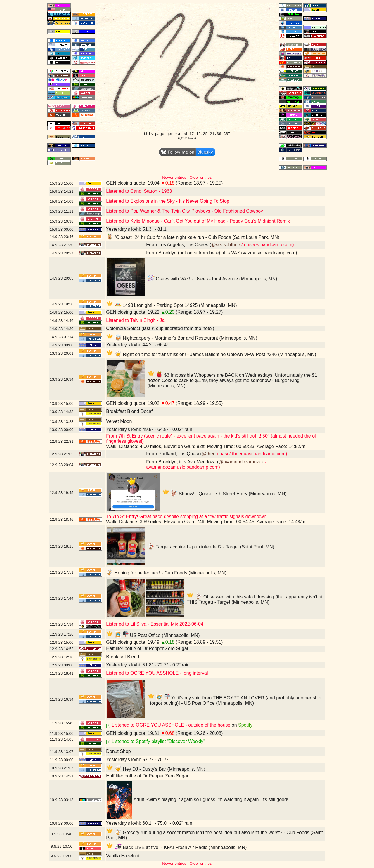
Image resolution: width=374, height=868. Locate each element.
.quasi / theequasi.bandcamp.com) (251, 454)
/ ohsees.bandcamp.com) (267, 245)
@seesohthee (226, 245)
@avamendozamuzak (241, 462)
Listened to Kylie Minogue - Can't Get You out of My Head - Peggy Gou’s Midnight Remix (198, 221)
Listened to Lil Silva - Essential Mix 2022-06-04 (155, 624)
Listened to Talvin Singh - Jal (136, 320)
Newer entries (174, 177)
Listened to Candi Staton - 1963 (139, 191)
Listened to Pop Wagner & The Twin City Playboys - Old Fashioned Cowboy (185, 211)
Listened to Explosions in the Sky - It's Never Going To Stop (168, 201)
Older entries (200, 177)
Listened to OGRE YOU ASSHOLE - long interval (157, 673)
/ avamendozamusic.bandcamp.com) (206, 465)
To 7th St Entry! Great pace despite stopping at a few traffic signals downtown (186, 517)
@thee (209, 454)
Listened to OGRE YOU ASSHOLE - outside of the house (171, 725)
